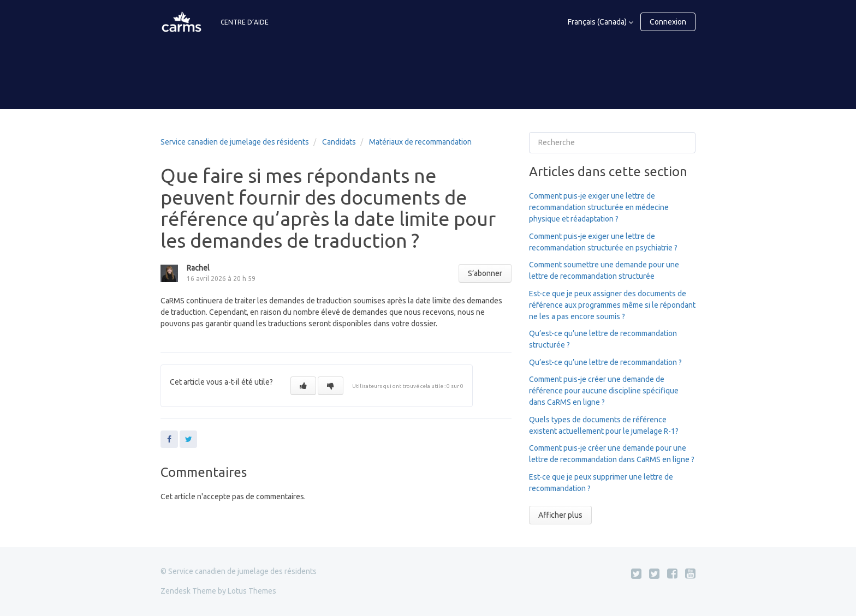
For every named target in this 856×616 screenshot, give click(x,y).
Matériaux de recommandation (420, 142)
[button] (303, 386)
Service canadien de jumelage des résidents (235, 142)
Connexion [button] (668, 22)
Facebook (169, 439)
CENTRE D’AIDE (245, 22)
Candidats (339, 142)
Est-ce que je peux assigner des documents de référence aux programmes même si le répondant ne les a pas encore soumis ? (612, 305)
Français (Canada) (598, 22)
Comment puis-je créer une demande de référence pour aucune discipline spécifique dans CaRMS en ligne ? (604, 391)
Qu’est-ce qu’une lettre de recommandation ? (605, 362)
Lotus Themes (252, 591)
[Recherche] (612, 143)
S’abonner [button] (485, 273)
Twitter (188, 439)
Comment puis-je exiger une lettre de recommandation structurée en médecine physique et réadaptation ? (599, 207)
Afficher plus (560, 515)
